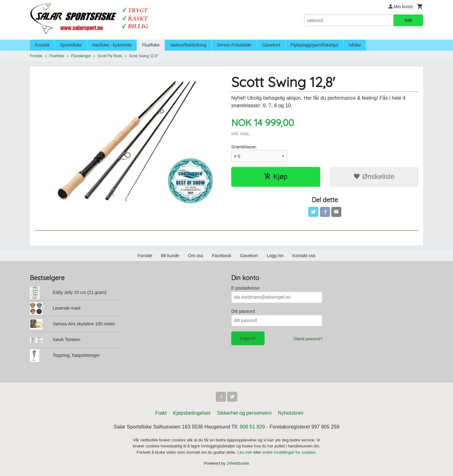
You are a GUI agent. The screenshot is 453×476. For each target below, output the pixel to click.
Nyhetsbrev (291, 413)
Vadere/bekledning (188, 45)
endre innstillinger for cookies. (289, 452)
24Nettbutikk (238, 463)
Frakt (161, 413)
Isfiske (355, 45)
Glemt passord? (308, 339)
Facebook (222, 256)
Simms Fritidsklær (234, 45)
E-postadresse (245, 288)
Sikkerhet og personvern (244, 413)
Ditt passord (243, 311)
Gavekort (271, 45)
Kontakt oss (304, 256)
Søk (408, 20)
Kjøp (276, 177)
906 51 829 (252, 427)
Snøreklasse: (244, 147)
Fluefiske (151, 45)
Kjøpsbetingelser (192, 413)
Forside (42, 45)
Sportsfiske (71, 45)
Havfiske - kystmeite (112, 45)
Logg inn (275, 256)
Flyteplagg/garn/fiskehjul (314, 45)
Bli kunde (170, 256)
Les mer (246, 452)
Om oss (196, 256)
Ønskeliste (374, 177)
